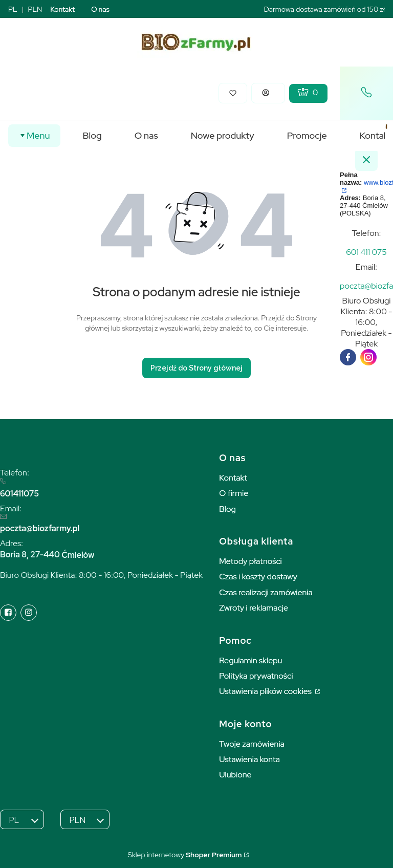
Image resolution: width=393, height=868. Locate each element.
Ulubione (235, 775)
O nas (100, 9)
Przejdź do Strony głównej (196, 368)
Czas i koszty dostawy (258, 577)
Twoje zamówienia (252, 744)
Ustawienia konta (249, 759)
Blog (227, 509)
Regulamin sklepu (250, 660)
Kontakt (62, 9)
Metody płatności (250, 561)
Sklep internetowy (184, 855)
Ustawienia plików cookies (266, 691)
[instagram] (368, 357)
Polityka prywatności (256, 676)
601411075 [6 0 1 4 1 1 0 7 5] (19, 494)
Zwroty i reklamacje (254, 608)
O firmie (234, 493)
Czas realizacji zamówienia (266, 592)
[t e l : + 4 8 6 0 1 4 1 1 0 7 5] (366, 252)
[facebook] (348, 357)
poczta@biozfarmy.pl (40, 528)
